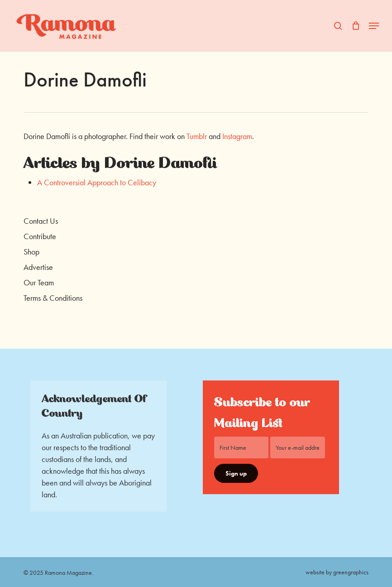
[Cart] (356, 26)
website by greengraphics (337, 572)
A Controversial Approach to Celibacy (97, 182)
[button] (374, 26)
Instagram (237, 136)
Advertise (38, 267)
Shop (31, 252)
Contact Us (41, 221)
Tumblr (198, 136)
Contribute (40, 236)
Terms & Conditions (53, 298)
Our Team (39, 282)
